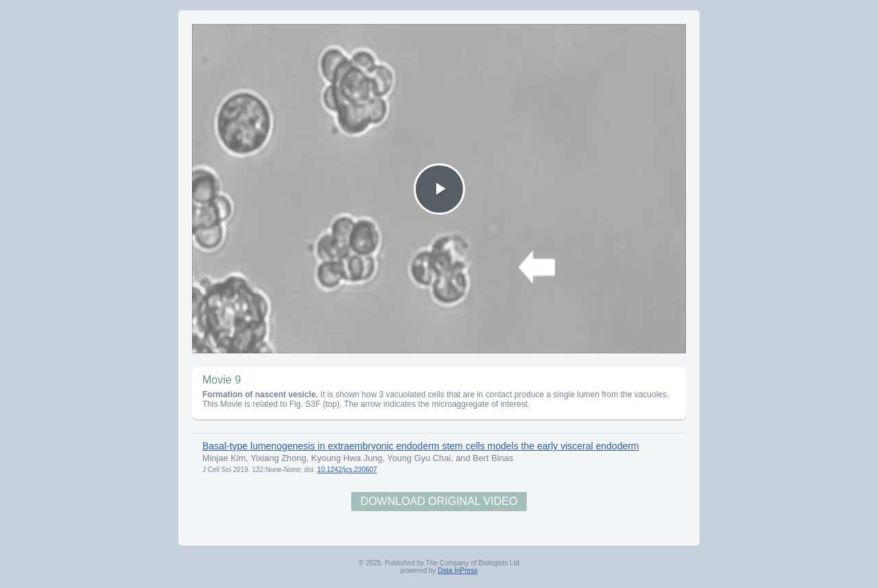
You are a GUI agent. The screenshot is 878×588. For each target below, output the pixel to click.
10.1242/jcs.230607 (347, 470)
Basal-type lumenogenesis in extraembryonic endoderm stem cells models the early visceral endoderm (421, 446)
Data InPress (458, 571)
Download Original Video (439, 501)
